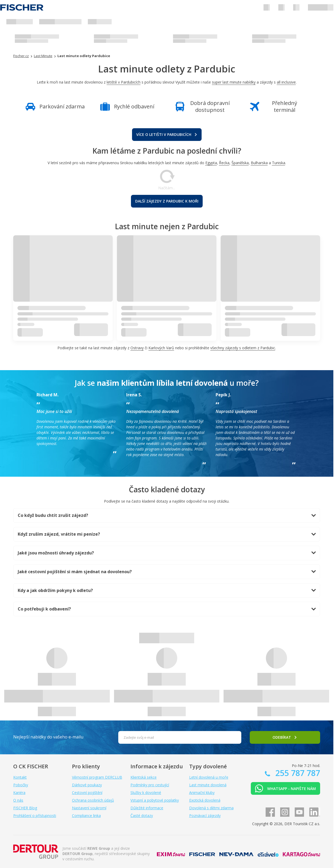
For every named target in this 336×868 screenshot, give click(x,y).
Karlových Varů (161, 348)
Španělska (240, 163)
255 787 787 (297, 773)
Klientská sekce (144, 777)
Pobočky (21, 785)
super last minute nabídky (234, 82)
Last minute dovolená (208, 785)
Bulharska (259, 163)
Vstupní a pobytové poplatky (155, 800)
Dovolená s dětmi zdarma (211, 808)
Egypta (211, 163)
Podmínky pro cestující (150, 785)
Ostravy (137, 348)
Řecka (224, 163)
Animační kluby (202, 793)
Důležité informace (147, 808)
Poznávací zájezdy (205, 816)
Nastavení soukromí (89, 808)
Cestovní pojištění (87, 793)
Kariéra (19, 793)
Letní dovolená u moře (209, 777)
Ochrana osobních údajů (93, 800)
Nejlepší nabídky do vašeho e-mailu (48, 737)
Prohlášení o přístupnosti (35, 816)
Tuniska (279, 163)
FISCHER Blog (25, 808)
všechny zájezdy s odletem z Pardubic (243, 348)
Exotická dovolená (205, 800)
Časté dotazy (142, 816)
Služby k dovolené (146, 793)
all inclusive (286, 82)
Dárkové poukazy (87, 785)
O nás (18, 800)
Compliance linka (86, 816)
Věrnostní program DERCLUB (97, 777)
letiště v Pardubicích (124, 82)
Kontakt (20, 777)
